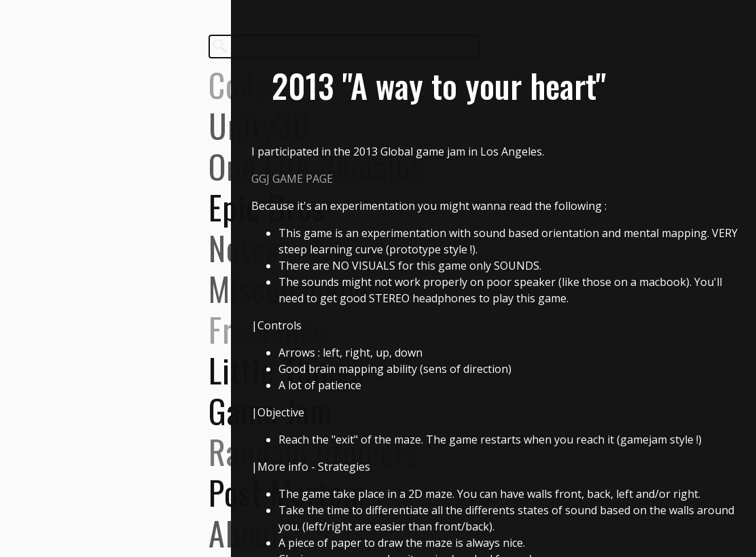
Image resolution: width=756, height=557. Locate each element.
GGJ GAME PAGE (292, 179)
